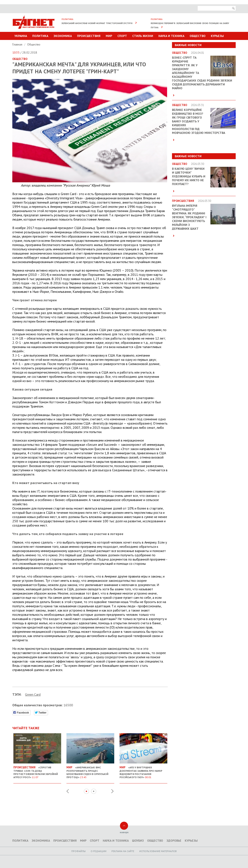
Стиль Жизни (143, 36)
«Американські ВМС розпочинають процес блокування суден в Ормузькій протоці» (90, 771)
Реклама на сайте (123, 851)
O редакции (99, 851)
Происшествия (89, 36)
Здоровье (174, 841)
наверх (124, 832)
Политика (40, 36)
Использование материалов (158, 851)
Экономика (63, 36)
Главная (18, 44)
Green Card (33, 694)
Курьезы (217, 36)
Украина (21, 36)
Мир (109, 36)
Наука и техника (171, 36)
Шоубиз (138, 841)
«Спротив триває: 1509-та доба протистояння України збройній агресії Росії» (37, 771)
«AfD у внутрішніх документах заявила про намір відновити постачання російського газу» (143, 771)
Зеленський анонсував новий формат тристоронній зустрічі (97, 23)
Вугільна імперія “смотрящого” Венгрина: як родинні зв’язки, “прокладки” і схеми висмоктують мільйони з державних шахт (189, 217)
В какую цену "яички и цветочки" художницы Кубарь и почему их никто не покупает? (189, 176)
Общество (198, 36)
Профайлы (78, 851)
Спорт (122, 36)
